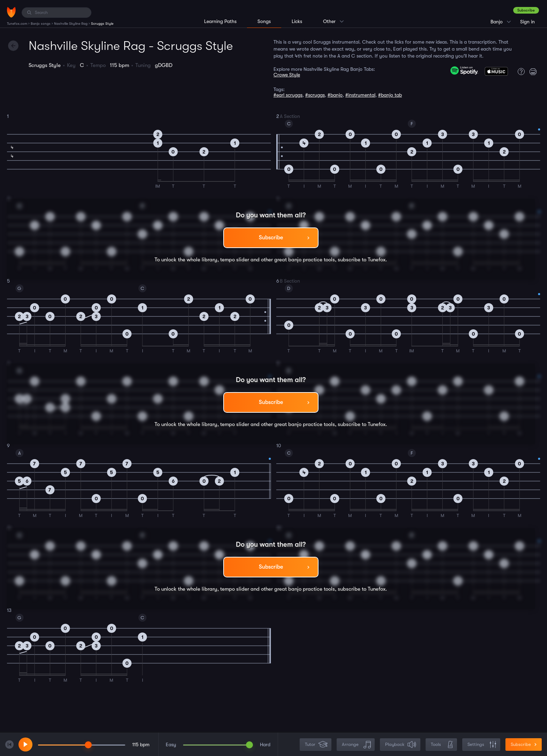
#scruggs (315, 95)
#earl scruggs (288, 95)
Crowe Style (287, 75)
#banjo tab (390, 95)
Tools (442, 745)
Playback (401, 745)
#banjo (335, 95)
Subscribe (526, 10)
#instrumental (360, 95)
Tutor (316, 745)
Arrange (356, 745)
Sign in (527, 22)
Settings (482, 745)
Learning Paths (220, 21)
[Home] (11, 12)
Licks (297, 21)
